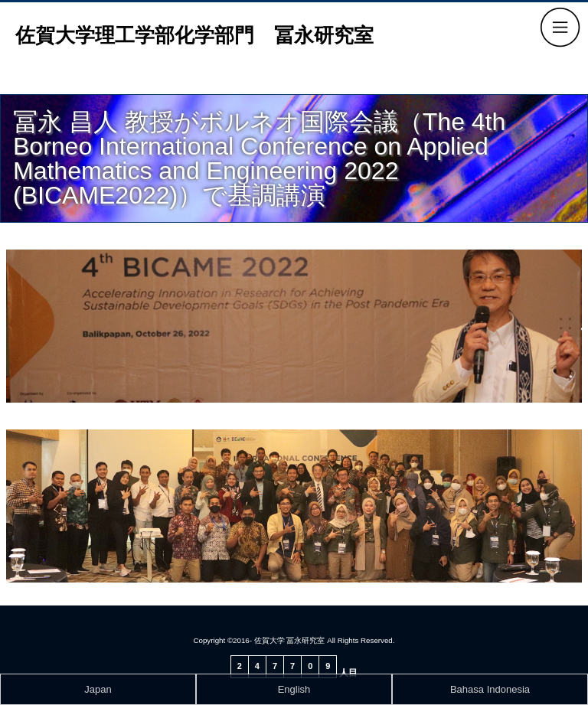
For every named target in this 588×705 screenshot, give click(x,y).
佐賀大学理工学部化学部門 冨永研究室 (194, 35)
